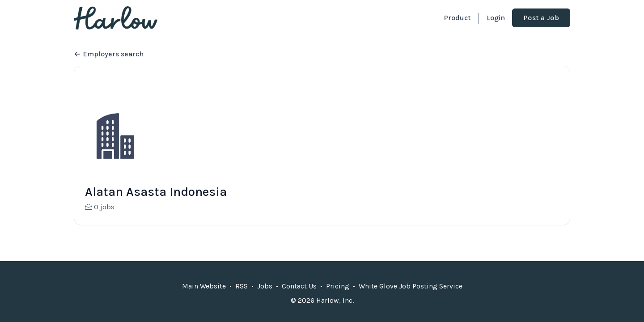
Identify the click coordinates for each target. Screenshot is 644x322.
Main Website (204, 286)
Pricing (338, 286)
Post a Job (541, 18)
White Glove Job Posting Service (411, 286)
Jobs (265, 286)
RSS (241, 286)
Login (496, 18)
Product (457, 18)
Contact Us (299, 286)
